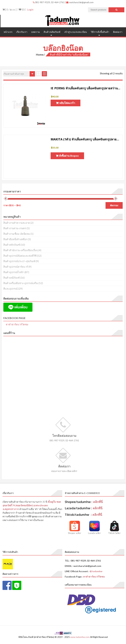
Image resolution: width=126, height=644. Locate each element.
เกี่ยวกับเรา (22, 32)
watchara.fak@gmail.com (80, 2)
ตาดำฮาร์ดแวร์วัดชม (17, 324)
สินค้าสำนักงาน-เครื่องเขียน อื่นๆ (21, 250)
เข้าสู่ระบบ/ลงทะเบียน (76, 32)
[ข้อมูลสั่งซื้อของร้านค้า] (19, 74)
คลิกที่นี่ (98, 502)
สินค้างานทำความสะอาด (17, 223)
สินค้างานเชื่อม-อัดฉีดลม (17, 234)
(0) (22, 9)
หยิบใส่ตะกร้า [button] (67, 103)
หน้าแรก (8, 32)
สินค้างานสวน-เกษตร (15, 228)
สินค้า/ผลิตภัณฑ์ (52, 32)
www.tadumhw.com (80, 637)
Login (30, 9)
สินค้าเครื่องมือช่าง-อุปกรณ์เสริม (21, 283)
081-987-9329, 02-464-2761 (49, 2)
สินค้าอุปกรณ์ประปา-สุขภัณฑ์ (19, 261)
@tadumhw (96, 571)
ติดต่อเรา (118, 32)
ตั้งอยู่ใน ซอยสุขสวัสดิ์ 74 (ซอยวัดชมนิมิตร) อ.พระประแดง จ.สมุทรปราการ (32, 505)
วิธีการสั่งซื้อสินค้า (100, 32)
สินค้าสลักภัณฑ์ (12, 245)
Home (40, 54)
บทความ (35, 32)
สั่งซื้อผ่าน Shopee (69, 156)
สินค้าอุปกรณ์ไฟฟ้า (14, 272)
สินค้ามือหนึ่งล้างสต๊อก (15, 239)
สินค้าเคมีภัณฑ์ (11, 278)
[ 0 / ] (9, 9)
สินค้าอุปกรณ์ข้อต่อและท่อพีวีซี (20, 256)
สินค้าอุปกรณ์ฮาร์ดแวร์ (16, 267)
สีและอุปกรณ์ (10, 289)
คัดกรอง (114, 205)
